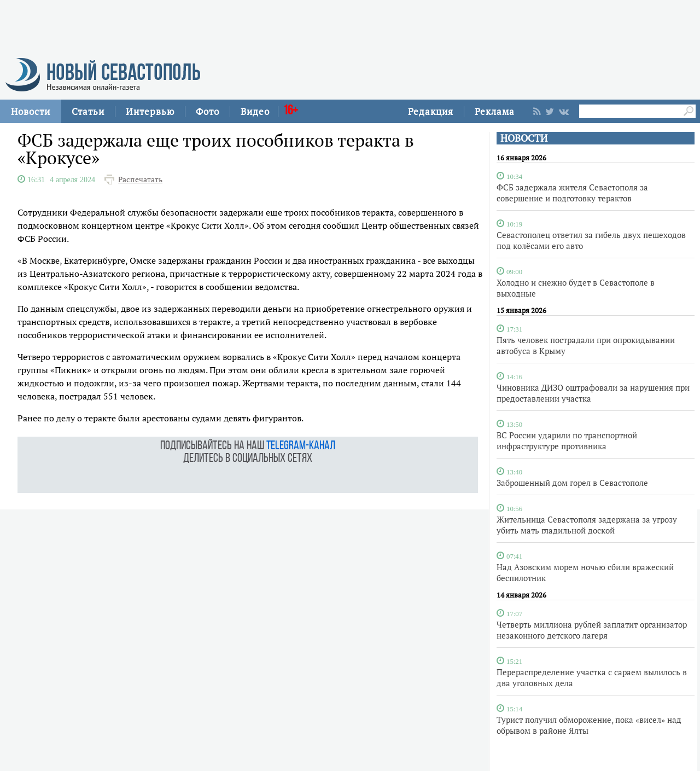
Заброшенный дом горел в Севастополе (572, 483)
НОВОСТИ (524, 138)
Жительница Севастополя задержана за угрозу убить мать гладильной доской (587, 525)
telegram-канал (301, 446)
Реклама (495, 111)
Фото (208, 111)
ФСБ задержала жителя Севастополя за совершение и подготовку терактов (572, 193)
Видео (255, 111)
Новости (31, 111)
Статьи (88, 111)
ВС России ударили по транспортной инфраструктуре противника (567, 440)
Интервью (150, 111)
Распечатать (140, 179)
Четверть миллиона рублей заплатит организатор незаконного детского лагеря (592, 630)
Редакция (431, 111)
